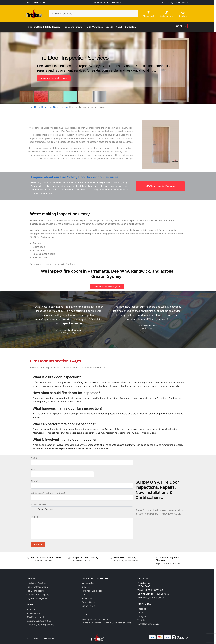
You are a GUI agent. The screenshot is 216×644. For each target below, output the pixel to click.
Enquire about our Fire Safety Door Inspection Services (75, 176)
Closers (86, 585)
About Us (31, 608)
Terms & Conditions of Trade (117, 621)
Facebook (142, 607)
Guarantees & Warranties (39, 619)
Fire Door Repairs (35, 589)
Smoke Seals (88, 601)
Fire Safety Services (59, 106)
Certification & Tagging (38, 593)
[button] (182, 26)
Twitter (141, 611)
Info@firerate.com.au (155, 596)
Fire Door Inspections (37, 585)
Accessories (88, 582)
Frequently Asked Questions (40, 623)
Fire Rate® (37, 637)
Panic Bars (87, 597)
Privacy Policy (89, 618)
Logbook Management (37, 597)
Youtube (142, 619)
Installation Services (36, 582)
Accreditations (34, 612)
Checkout (183, 14)
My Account (148, 14)
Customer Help (166, 14)
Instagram (142, 615)
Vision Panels (89, 604)
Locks (85, 593)
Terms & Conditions (92, 621)
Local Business (145, 622)
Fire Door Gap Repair (92, 589)
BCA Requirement (35, 616)
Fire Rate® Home (39, 106)
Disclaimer (103, 618)
